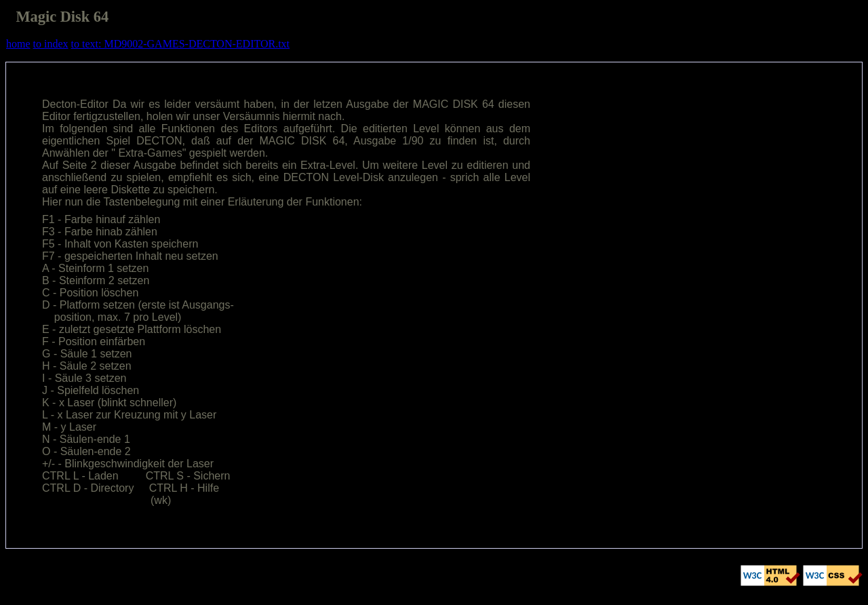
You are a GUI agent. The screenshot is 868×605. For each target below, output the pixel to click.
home (18, 44)
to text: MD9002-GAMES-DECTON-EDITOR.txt (181, 44)
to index (51, 44)
